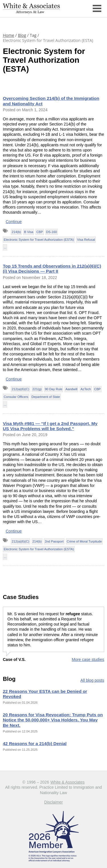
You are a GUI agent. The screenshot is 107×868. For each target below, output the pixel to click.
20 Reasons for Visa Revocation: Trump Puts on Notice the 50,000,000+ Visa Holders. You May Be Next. (53, 720)
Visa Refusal (86, 240)
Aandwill (71, 389)
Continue (14, 222)
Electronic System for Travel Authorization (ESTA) (39, 240)
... (5, 247)
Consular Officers (16, 397)
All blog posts (92, 680)
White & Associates (68, 782)
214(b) (16, 232)
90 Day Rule (54, 389)
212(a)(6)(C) (21, 389)
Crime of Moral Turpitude (84, 541)
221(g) (37, 389)
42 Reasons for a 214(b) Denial (35, 743)
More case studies (88, 659)
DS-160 (52, 232)
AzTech (86, 389)
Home (9, 35)
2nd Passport (54, 541)
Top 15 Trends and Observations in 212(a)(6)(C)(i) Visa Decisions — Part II (52, 269)
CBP (40, 232)
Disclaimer (53, 802)
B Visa (29, 232)
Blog (22, 35)
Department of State (46, 397)
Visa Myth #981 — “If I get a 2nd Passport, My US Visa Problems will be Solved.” (50, 426)
